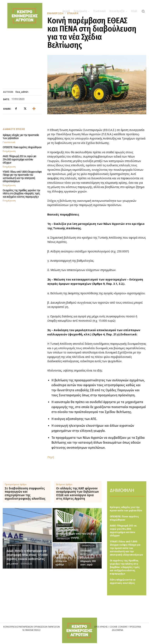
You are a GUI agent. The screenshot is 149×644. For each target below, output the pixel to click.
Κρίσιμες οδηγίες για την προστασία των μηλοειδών (21, 137)
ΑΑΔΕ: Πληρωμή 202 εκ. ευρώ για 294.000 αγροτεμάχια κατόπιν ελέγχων (19, 159)
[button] (143, 11)
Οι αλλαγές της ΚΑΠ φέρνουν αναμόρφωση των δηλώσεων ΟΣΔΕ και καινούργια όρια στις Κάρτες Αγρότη (77, 493)
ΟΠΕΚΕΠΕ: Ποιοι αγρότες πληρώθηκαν (22, 147)
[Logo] (80, 630)
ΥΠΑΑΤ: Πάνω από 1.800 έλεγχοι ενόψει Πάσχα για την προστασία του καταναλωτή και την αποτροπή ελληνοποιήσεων (22, 177)
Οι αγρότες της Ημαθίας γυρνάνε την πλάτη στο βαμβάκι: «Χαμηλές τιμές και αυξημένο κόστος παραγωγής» (21, 193)
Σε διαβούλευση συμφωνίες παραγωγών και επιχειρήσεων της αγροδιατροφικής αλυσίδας (25, 493)
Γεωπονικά (9, 142)
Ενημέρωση (9, 151)
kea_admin (22, 92)
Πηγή (51, 457)
